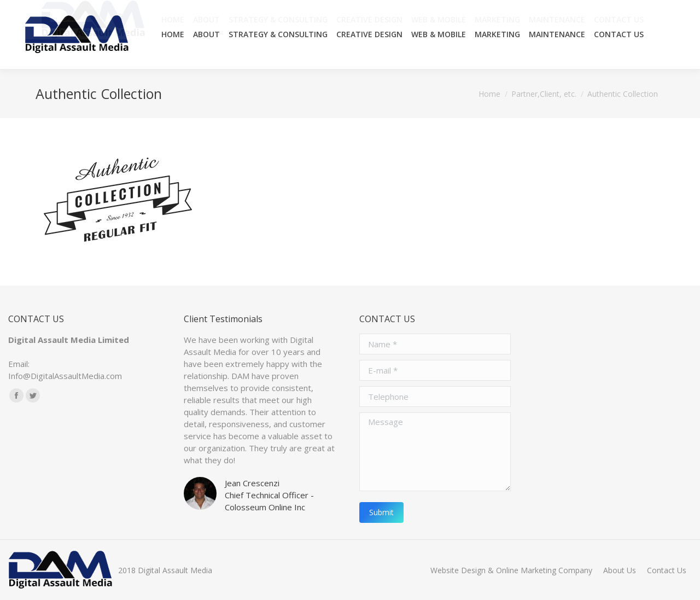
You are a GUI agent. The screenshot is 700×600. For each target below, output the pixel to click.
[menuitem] (173, 34)
